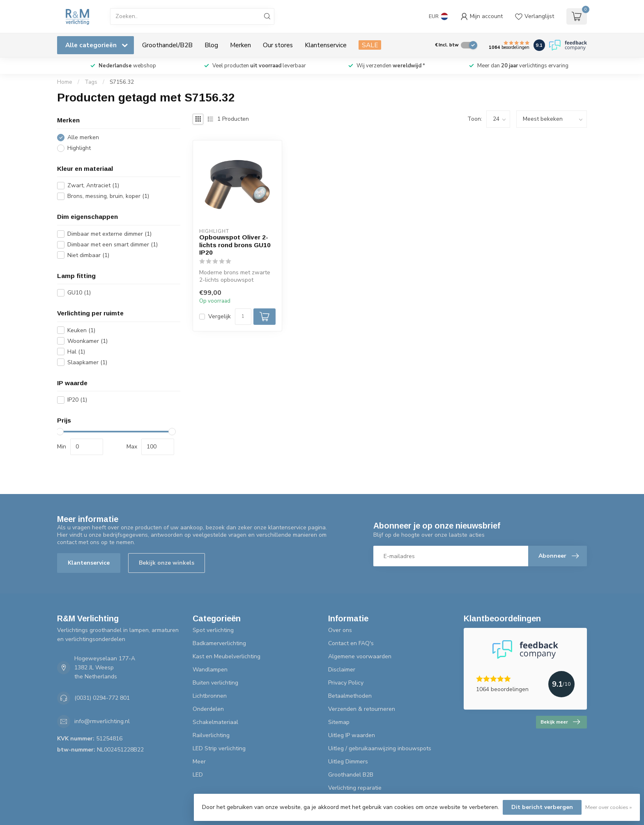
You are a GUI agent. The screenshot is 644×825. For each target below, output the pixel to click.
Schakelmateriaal (215, 722)
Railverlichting (211, 735)
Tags (91, 82)
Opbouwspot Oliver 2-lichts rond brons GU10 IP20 (235, 245)
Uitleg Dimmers (348, 762)
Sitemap (339, 722)
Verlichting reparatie (355, 788)
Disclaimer (342, 670)
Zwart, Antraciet (93, 185)
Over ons (340, 630)
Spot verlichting (213, 630)
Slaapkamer (87, 362)
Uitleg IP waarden (352, 735)
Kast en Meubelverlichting (227, 656)
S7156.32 (122, 82)
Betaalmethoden (350, 696)
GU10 (79, 293)
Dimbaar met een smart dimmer (113, 245)
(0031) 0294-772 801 (102, 698)
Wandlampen (210, 670)
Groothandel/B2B (167, 45)
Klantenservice (326, 45)
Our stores (278, 45)
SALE (370, 45)
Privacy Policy (346, 683)
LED (198, 775)
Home (65, 82)
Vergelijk (220, 316)
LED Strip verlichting (219, 748)
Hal (76, 352)
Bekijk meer (560, 722)
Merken (240, 45)
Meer (199, 762)
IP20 (77, 400)
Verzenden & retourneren (362, 709)
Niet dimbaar (88, 255)
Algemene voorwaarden (360, 656)
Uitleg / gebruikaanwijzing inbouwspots (380, 748)
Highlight (79, 148)
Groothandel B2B (351, 775)
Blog (211, 45)
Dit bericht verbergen (542, 807)
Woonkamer (87, 341)
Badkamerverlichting (219, 643)
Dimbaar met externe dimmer (109, 234)
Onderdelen (208, 709)
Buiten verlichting (215, 683)
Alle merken (83, 137)
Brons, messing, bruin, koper (108, 196)
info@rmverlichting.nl (102, 721)
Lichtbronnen (210, 696)
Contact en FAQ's (351, 643)
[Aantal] (243, 317)
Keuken (81, 330)
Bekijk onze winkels (167, 563)
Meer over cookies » (608, 807)
